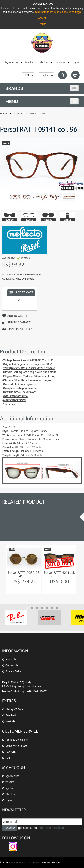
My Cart (44, 62)
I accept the (42, 828)
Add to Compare (19, 322)
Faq (8, 758)
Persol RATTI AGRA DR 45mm (24, 575)
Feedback (11, 715)
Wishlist (29, 62)
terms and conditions (52, 828)
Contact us (12, 665)
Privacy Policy (13, 672)
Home (3, 114)
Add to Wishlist (19, 316)
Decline (42, 24)
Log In (75, 62)
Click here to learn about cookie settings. (58, 12)
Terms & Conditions (16, 740)
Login (8, 800)
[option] (24, 570)
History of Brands (16, 709)
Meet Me (10, 721)
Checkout (60, 62)
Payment (10, 752)
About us (11, 659)
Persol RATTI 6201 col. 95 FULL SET (59, 575)
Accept (42, 18)
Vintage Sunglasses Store (24, 863)
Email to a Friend (20, 329)
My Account (12, 62)
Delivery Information (17, 746)
